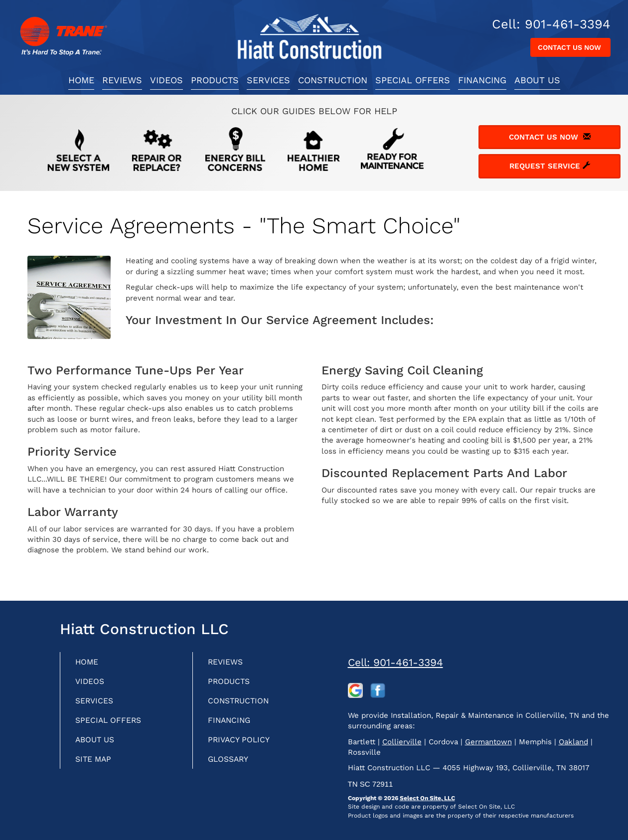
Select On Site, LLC (427, 798)
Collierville (402, 742)
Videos (166, 80)
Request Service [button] (550, 166)
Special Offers (413, 80)
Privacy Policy (243, 744)
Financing (482, 80)
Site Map (96, 764)
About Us (537, 80)
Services (268, 80)
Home (81, 80)
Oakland (573, 742)
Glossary (232, 764)
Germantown (488, 742)
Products (215, 80)
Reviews (122, 80)
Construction (333, 80)
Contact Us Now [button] (570, 47)
